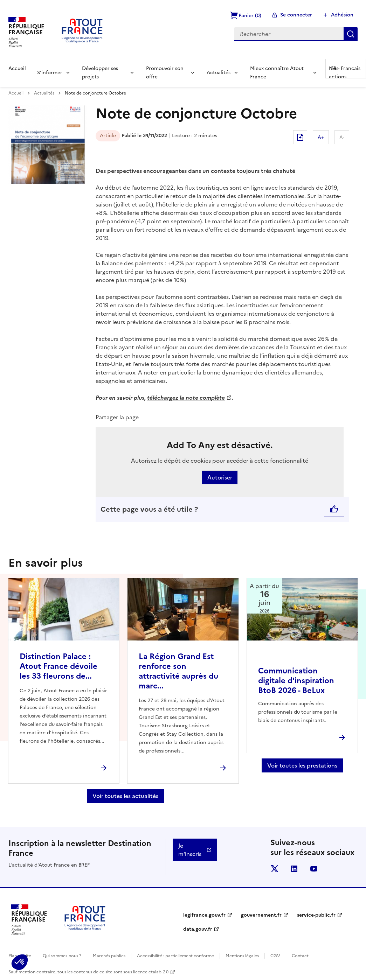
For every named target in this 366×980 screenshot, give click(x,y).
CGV (275, 956)
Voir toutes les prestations (302, 765)
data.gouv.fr (198, 929)
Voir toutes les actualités (125, 796)
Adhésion (342, 15)
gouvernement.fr (261, 915)
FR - (346, 68)
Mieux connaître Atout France (277, 73)
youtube (314, 869)
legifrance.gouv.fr (204, 915)
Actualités (219, 73)
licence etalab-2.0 (151, 972)
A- (342, 137)
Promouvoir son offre (165, 73)
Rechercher (351, 34)
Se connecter (296, 15)
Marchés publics (109, 956)
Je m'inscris (190, 850)
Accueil (17, 68)
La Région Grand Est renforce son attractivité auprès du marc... (178, 671)
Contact (300, 956)
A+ (321, 137)
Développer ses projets (100, 73)
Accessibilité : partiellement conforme (175, 956)
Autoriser (220, 477)
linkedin (294, 869)
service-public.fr (316, 915)
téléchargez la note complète (186, 398)
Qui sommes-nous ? (62, 956)
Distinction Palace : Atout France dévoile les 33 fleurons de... (58, 666)
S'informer (50, 73)
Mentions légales (242, 956)
